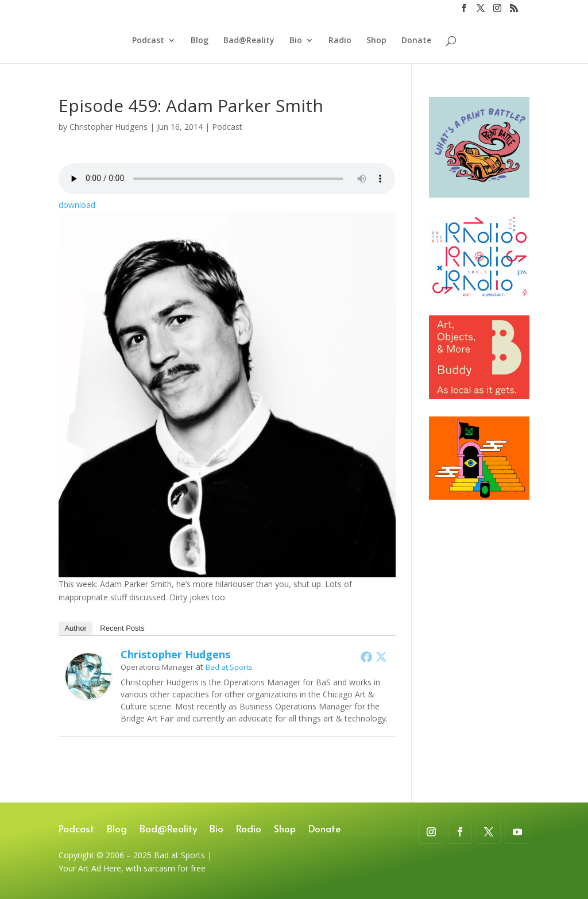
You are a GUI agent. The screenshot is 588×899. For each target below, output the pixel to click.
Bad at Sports (229, 667)
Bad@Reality (249, 41)
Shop (376, 41)
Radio (340, 41)
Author (75, 628)
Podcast (148, 41)
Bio (296, 41)
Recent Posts (122, 628)
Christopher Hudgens (109, 127)
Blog (200, 41)
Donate (416, 41)
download (77, 205)
